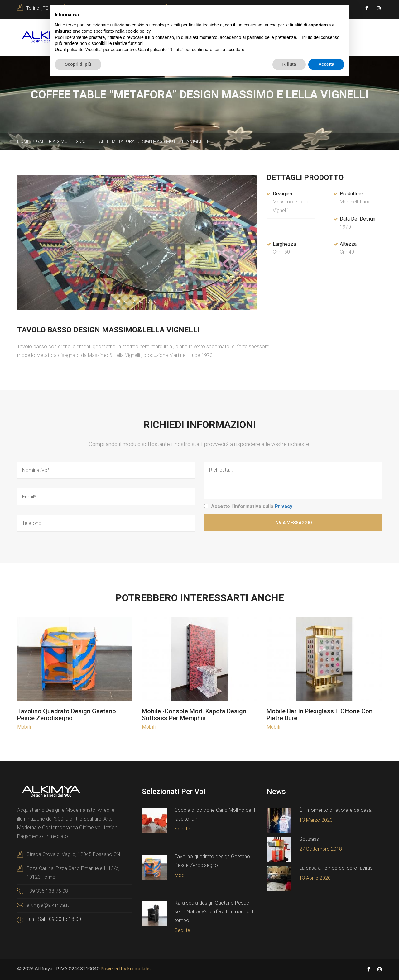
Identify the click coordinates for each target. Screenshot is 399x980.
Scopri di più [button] (78, 64)
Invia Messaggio (293, 523)
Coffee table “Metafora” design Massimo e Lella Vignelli (144, 141)
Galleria (46, 141)
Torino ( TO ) (39, 8)
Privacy (284, 506)
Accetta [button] (326, 64)
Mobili (68, 141)
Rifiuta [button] (289, 64)
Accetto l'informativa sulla (252, 506)
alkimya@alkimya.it (48, 905)
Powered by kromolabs (125, 968)
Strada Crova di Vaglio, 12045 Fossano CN (73, 854)
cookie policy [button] (138, 31)
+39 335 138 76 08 (47, 891)
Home (23, 141)
